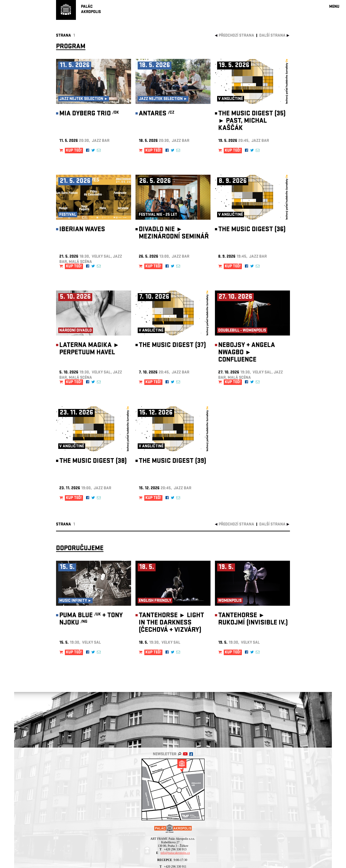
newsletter (165, 755)
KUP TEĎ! (74, 151)
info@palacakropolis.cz (175, 853)
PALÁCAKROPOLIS (91, 10)
